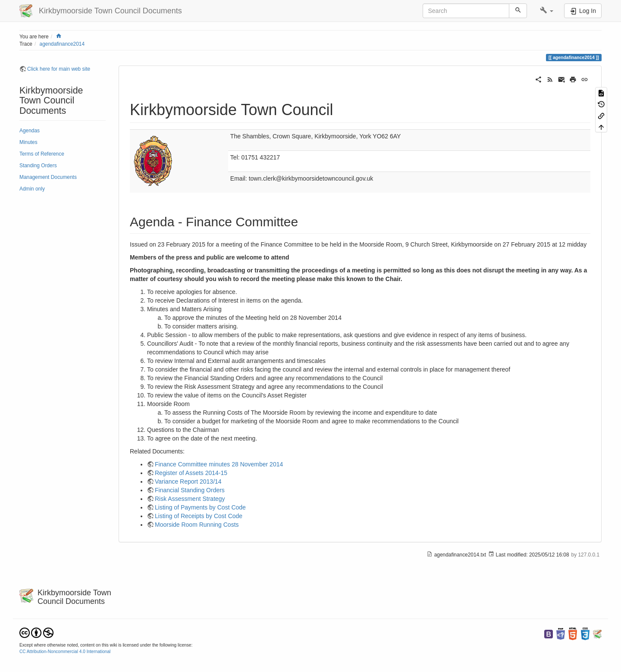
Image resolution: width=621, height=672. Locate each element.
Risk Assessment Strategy (190, 499)
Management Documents (48, 177)
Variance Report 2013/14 (188, 481)
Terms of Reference (42, 154)
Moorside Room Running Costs (197, 525)
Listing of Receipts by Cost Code (199, 516)
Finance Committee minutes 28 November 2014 (219, 464)
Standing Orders (38, 166)
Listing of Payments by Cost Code (200, 507)
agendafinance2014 (62, 44)
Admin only (32, 189)
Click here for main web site (59, 69)
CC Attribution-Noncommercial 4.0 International (65, 652)
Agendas (30, 131)
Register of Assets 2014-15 (191, 473)
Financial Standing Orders (190, 490)
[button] (547, 11)
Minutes (28, 142)
